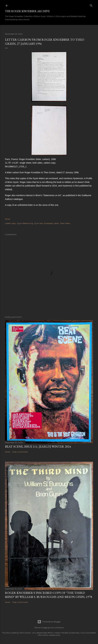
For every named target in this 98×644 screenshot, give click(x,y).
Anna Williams (57, 628)
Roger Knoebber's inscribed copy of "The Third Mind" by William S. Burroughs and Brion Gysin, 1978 (49, 595)
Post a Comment (20, 452)
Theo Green (65, 223)
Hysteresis (48, 223)
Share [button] (8, 219)
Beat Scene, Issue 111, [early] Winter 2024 (38, 446)
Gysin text (39, 223)
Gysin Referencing (25, 223)
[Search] (91, 5)
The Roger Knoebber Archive (27, 11)
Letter (56, 223)
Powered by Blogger (49, 622)
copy (14, 223)
